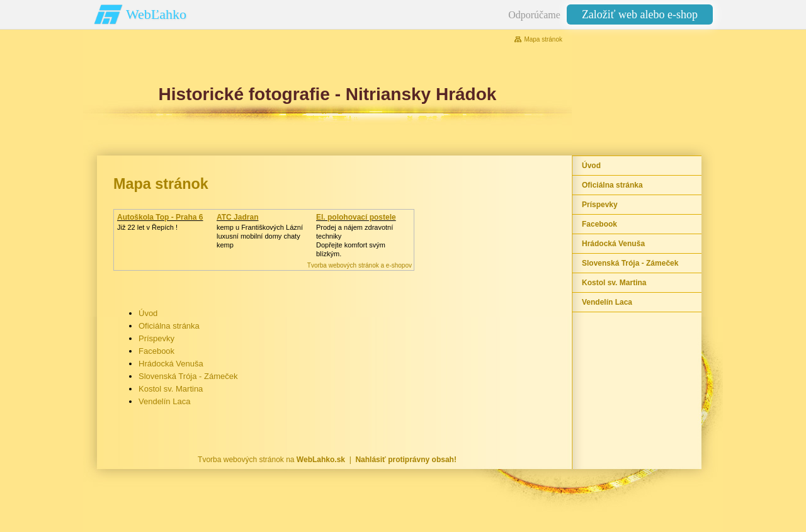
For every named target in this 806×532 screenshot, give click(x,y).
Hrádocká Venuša (171, 364)
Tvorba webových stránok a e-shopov (360, 265)
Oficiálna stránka (169, 326)
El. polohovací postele (356, 217)
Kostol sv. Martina (171, 389)
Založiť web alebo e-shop (640, 14)
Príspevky (156, 338)
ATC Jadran (237, 217)
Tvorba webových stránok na (271, 460)
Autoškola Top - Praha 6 (160, 217)
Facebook (156, 351)
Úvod (148, 313)
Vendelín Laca (164, 401)
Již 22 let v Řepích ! (147, 227)
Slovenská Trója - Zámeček (188, 376)
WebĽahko (156, 14)
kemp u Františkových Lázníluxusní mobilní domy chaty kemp (260, 236)
